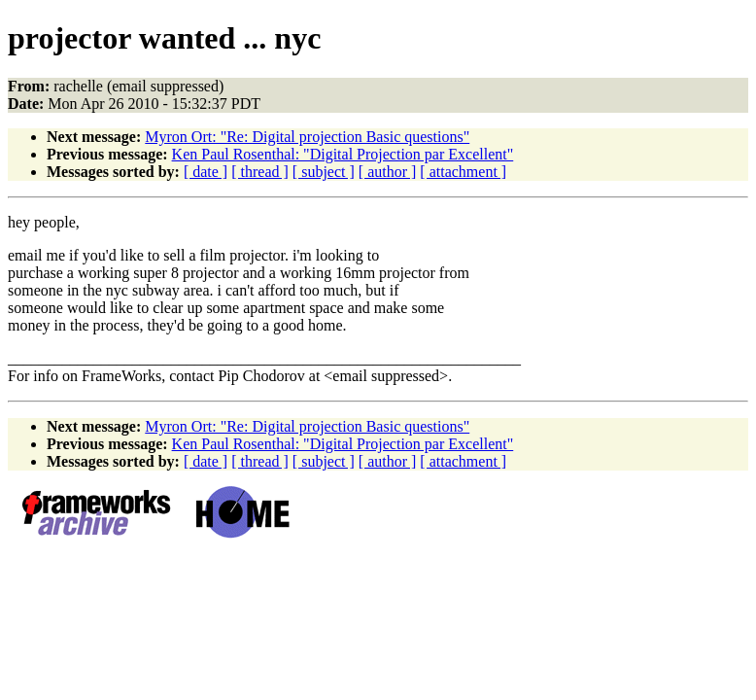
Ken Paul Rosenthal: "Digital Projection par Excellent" (343, 154)
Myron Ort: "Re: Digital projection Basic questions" (307, 137)
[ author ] (388, 172)
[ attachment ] (463, 172)
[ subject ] (324, 172)
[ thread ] (260, 172)
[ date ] (206, 172)
